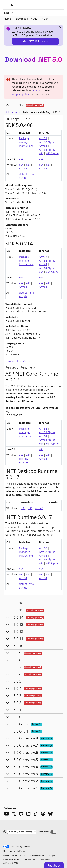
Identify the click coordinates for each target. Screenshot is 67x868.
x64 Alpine (52, 153)
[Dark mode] (54, 832)
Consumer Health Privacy (15, 851)
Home (7, 19)
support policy (20, 94)
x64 (41, 153)
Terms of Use (29, 859)
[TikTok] (36, 814)
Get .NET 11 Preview (35, 41)
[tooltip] (42, 105)
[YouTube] (6, 814)
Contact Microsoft (37, 856)
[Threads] (43, 814)
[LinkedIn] (28, 814)
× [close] (60, 27)
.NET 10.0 (37, 90)
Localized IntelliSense (18, 361)
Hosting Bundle (24, 461)
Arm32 (43, 138)
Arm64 (43, 146)
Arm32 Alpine (47, 142)
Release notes (13, 112)
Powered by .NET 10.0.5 (14, 856)
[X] (14, 814)
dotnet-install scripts (27, 176)
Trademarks (45, 859)
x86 (28, 165)
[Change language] (22, 832)
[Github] (21, 814)
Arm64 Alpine (47, 150)
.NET (8, 13)
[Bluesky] (50, 814)
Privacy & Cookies (11, 859)
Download (22, 19)
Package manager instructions (26, 142)
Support (52, 856)
